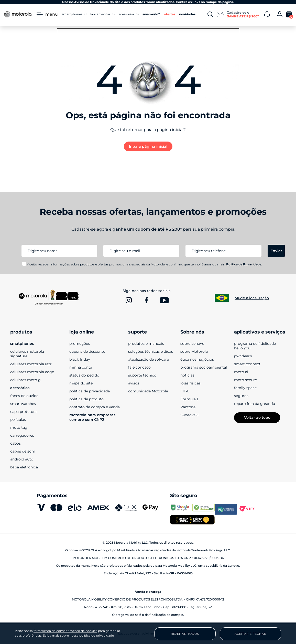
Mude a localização (252, 298)
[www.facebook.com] (147, 300)
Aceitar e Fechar (250, 634)
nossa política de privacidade (92, 635)
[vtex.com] (248, 509)
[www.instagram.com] (129, 300)
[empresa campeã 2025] (192, 520)
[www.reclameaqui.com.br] (204, 509)
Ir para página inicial (148, 146)
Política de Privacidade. (244, 264)
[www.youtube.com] (165, 300)
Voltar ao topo (257, 417)
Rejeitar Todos (185, 634)
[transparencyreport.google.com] (181, 509)
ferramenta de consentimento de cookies (65, 631)
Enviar (276, 251)
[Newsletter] (239, 14)
